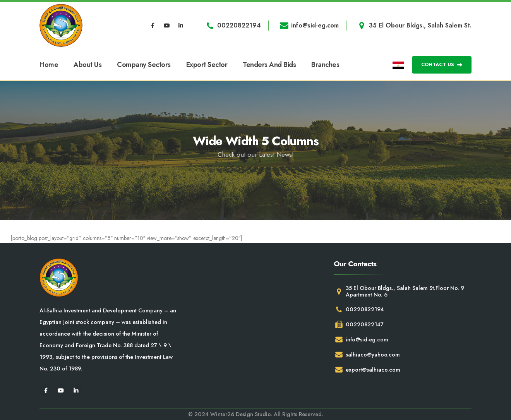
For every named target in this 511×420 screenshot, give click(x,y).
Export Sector (207, 65)
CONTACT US (442, 64)
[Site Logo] (61, 25)
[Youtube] (167, 26)
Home (49, 65)
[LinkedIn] (181, 26)
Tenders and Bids (269, 65)
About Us (87, 65)
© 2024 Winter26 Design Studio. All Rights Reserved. (256, 414)
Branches (325, 65)
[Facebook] (153, 26)
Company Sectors (144, 65)
